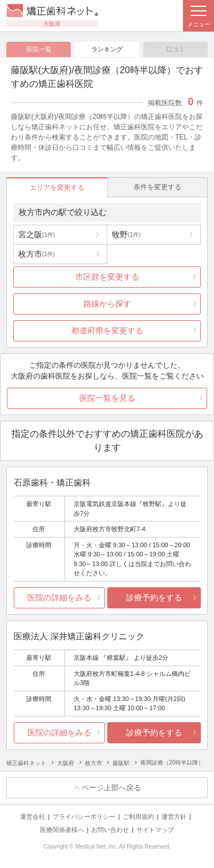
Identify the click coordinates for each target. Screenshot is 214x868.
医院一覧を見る (107, 398)
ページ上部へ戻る (111, 788)
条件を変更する (158, 187)
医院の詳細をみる (59, 598)
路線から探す (107, 304)
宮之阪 (37, 234)
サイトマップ (155, 830)
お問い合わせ (110, 830)
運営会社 (33, 817)
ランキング (107, 49)
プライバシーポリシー (84, 817)
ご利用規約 (138, 817)
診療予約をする (154, 598)
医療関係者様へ (62, 830)
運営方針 (174, 817)
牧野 (126, 234)
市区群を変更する (107, 277)
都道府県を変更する (107, 331)
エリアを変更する (57, 188)
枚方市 (37, 254)
